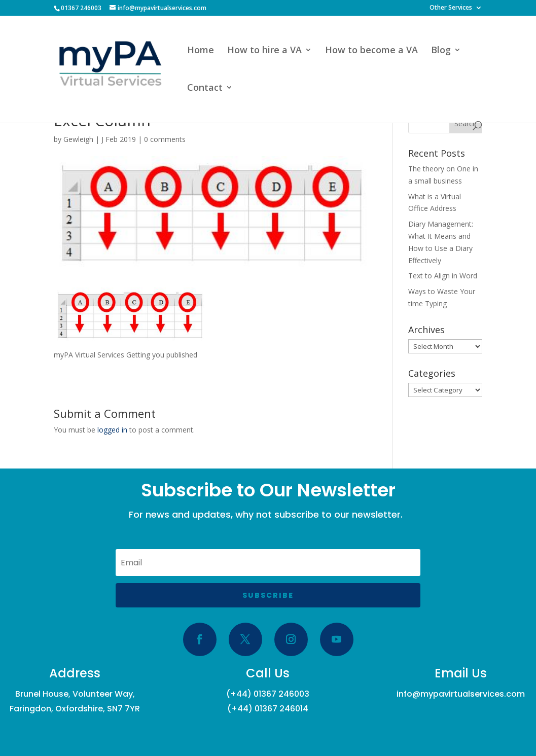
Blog (441, 51)
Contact (205, 88)
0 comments (165, 139)
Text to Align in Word (443, 276)
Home (201, 51)
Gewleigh (78, 139)
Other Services (451, 8)
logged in (112, 430)
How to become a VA (371, 51)
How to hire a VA (264, 51)
